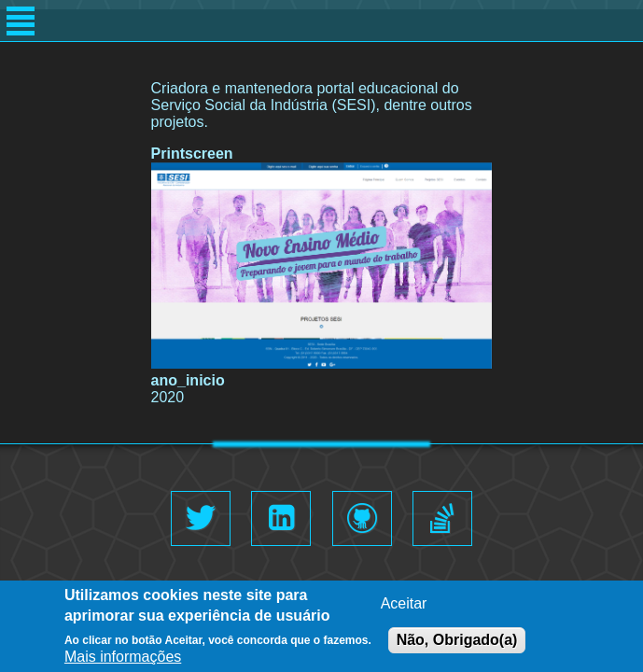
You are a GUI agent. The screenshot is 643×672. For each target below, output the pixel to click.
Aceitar (404, 605)
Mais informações (123, 658)
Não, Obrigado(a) (457, 642)
